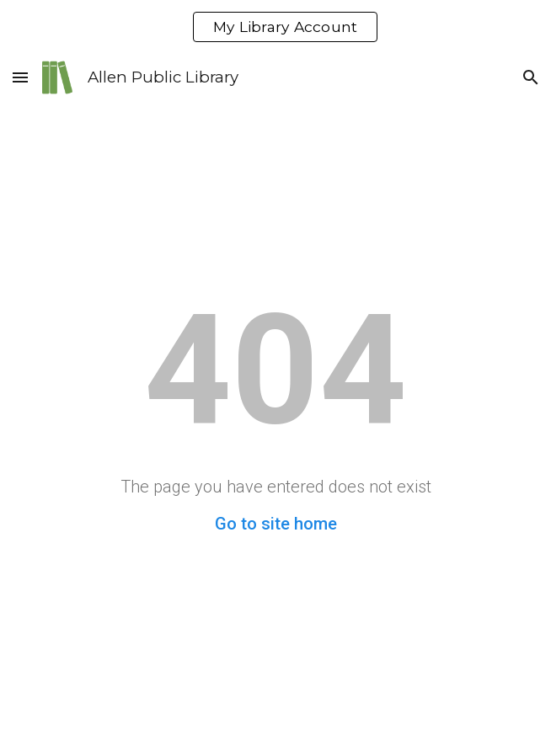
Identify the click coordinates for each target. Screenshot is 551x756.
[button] (20, 77)
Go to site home (276, 524)
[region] (275, 27)
